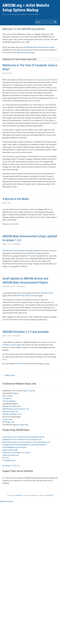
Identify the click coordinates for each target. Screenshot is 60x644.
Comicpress (7, 398)
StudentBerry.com (43, 442)
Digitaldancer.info (9, 439)
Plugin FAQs (24, 425)
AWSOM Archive (47, 293)
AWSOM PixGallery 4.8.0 (11, 406)
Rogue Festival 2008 (10, 450)
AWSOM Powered (7, 501)
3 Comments (16, 244)
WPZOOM (50, 495)
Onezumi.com (40, 80)
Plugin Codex (7, 419)
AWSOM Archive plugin (25, 52)
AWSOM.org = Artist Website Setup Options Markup (26, 8)
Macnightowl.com (38, 437)
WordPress (19, 495)
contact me (19, 364)
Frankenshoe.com (24, 437)
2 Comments (16, 336)
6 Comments (21, 286)
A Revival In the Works (16, 199)
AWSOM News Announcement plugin (40, 47)
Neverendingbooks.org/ (24, 445)
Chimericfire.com (23, 439)
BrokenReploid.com (10, 447)
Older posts (9, 375)
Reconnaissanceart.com (11, 442)
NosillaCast (22, 447)
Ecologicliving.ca (9, 445)
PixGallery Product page (12, 345)
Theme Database (9, 401)
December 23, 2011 (9, 286)
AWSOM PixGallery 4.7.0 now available (26, 332)
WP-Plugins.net (8, 422)
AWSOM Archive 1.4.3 (10, 412)
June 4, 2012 (6, 203)
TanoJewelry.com (9, 460)
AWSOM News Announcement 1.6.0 (16, 409)
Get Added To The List (11, 466)
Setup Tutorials (29, 391)
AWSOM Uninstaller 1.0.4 (12, 414)
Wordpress (15, 393)
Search (55, 22)
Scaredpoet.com (35, 439)
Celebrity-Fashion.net (11, 455)
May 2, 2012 (7, 244)
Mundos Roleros (40, 445)
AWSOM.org (32, 253)
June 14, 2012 (7, 73)
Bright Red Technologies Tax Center (16, 453)
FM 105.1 (6, 458)
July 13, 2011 (7, 336)
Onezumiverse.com (10, 437)
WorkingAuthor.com (28, 442)
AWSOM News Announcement (14, 251)
